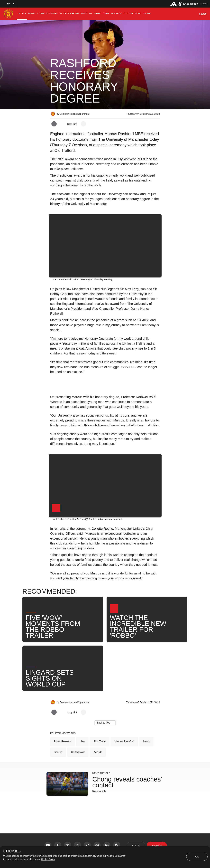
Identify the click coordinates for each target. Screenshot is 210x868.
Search (58, 752)
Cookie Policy (48, 859)
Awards (98, 752)
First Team (100, 741)
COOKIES (12, 851)
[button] (9, 4)
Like (82, 741)
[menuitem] (22, 14)
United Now (78, 752)
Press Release (63, 741)
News (146, 741)
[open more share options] (83, 124)
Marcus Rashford (124, 741)
